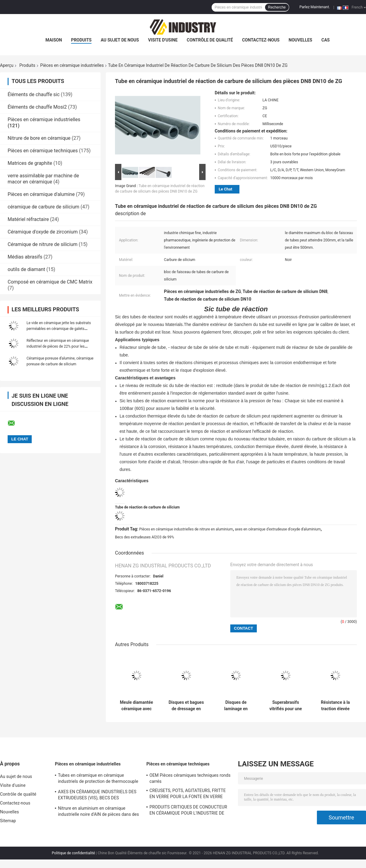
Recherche (277, 7)
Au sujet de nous (120, 40)
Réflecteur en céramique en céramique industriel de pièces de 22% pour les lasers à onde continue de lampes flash (58, 346)
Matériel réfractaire (28, 219)
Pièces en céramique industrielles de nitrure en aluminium (186, 529)
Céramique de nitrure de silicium (43, 244)
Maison (54, 40)
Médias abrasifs (25, 257)
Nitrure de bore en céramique (39, 138)
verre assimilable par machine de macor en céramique (43, 179)
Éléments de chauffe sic (34, 94)
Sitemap (8, 821)
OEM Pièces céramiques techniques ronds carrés (190, 778)
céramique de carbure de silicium (43, 207)
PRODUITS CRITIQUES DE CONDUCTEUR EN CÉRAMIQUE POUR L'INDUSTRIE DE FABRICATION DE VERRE (188, 811)
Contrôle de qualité (210, 40)
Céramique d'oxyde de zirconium (43, 232)
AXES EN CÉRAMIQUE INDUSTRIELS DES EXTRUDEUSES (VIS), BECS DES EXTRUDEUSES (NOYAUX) (97, 796)
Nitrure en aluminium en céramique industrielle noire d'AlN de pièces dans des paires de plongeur (99, 812)
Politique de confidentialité (74, 853)
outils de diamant (26, 269)
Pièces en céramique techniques (43, 151)
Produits (81, 40)
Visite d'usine (163, 40)
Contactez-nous (261, 40)
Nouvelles (300, 40)
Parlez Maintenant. (315, 7)
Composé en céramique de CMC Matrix (50, 282)
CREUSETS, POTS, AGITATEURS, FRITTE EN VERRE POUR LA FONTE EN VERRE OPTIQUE (188, 794)
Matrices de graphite (30, 163)
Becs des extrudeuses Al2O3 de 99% (145, 537)
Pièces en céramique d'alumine (41, 194)
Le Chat (225, 189)
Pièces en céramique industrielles (72, 65)
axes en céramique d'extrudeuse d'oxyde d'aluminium (278, 529)
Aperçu (7, 65)
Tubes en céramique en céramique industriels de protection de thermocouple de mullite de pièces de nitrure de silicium (98, 779)
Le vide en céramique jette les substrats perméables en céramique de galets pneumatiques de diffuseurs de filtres (59, 329)
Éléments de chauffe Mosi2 (37, 107)
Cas (326, 40)
